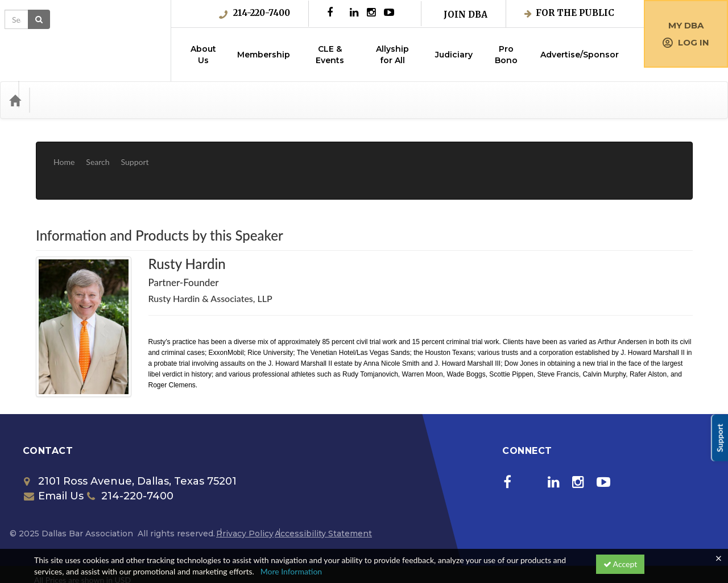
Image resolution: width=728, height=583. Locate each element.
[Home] (15, 100)
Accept (621, 564)
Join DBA (466, 15)
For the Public (569, 13)
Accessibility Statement (323, 499)
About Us (203, 55)
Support (135, 153)
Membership (264, 55)
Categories (63, 100)
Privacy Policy (245, 499)
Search (98, 153)
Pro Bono (506, 55)
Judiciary (454, 55)
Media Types (122, 100)
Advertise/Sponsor (580, 55)
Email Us (54, 462)
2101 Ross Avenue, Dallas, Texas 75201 (130, 447)
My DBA (686, 25)
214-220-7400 (255, 13)
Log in (686, 42)
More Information (291, 571)
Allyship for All (392, 55)
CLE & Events (330, 55)
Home (64, 153)
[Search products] (583, 100)
